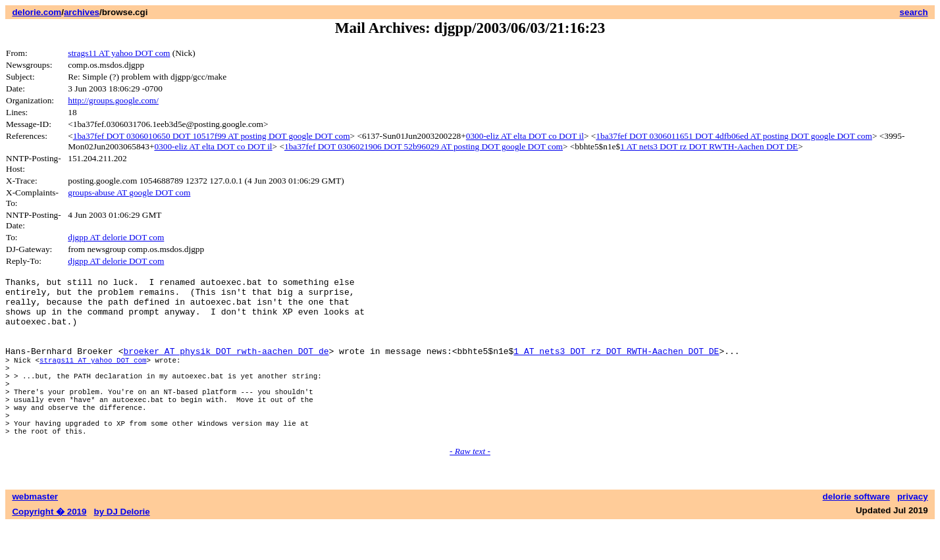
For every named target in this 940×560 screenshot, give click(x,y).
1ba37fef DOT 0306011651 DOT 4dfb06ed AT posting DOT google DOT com (734, 136)
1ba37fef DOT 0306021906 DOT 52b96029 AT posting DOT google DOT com (424, 146)
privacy (913, 532)
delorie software (856, 532)
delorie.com (37, 12)
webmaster (35, 532)
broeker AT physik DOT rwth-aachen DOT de (226, 367)
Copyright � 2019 (49, 547)
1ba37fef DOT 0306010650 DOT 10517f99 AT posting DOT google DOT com (212, 136)
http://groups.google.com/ (113, 100)
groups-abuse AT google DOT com (129, 192)
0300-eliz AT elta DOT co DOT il (525, 136)
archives (82, 12)
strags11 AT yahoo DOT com (119, 53)
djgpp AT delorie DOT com (116, 237)
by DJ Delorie (122, 547)
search (914, 12)
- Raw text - (470, 487)
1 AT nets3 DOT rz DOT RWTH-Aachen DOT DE (709, 146)
